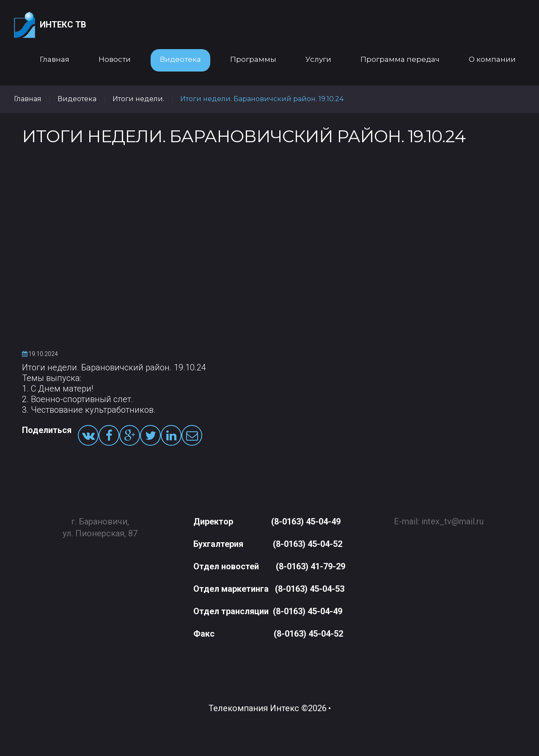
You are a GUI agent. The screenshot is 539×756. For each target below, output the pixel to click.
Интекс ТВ (50, 25)
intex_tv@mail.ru (452, 518)
